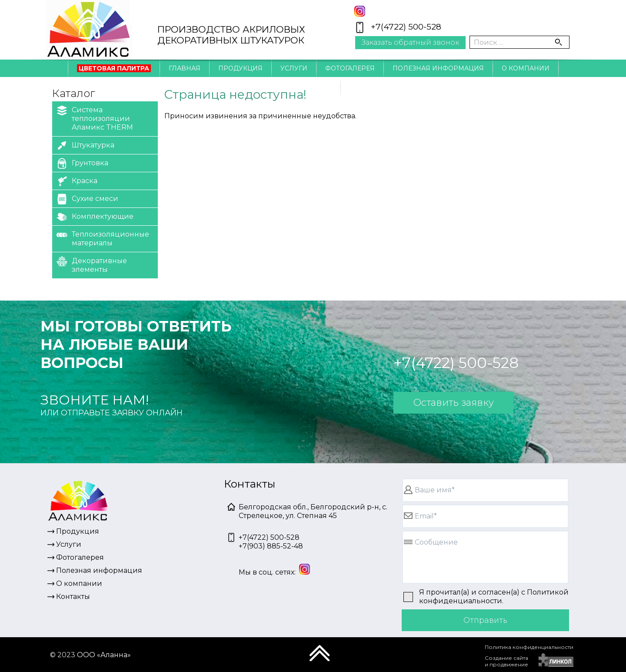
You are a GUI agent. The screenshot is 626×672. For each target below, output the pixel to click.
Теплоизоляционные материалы (103, 238)
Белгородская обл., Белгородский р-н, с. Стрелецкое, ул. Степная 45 (313, 511)
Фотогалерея (350, 68)
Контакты (313, 87)
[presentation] (418, 657)
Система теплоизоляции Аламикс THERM (95, 118)
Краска (77, 181)
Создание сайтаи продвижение (506, 661)
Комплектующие (95, 217)
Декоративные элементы (92, 265)
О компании (526, 68)
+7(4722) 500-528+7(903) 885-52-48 (271, 542)
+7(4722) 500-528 (406, 27)
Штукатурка (85, 145)
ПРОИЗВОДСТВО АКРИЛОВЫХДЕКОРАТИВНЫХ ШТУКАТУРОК (231, 35)
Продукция (240, 68)
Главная (185, 68)
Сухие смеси (87, 199)
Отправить (485, 620)
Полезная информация (438, 68)
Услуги (294, 68)
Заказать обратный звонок (410, 42)
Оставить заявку (453, 403)
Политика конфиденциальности (529, 647)
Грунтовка (82, 163)
